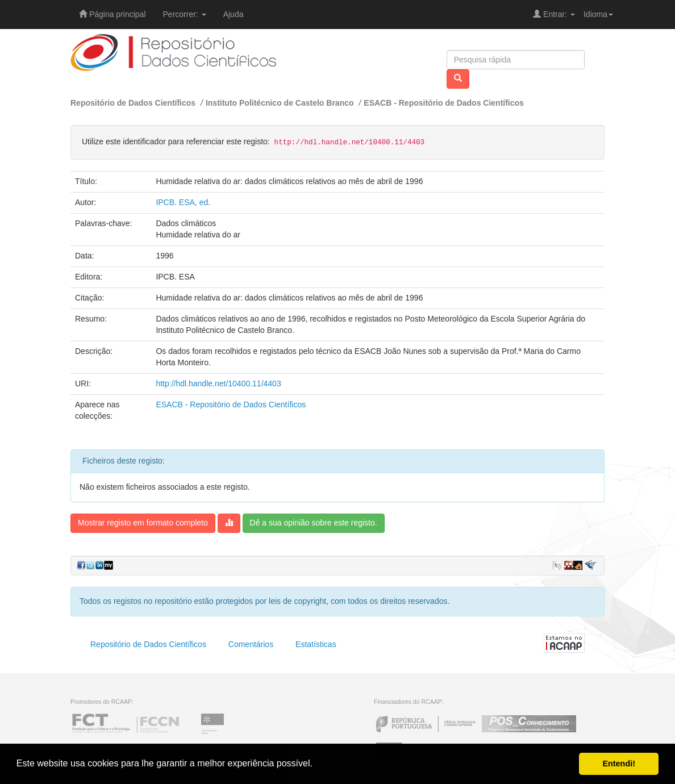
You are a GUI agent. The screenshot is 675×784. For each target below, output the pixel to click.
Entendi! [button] (619, 764)
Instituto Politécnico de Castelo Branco (280, 103)
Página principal (113, 14)
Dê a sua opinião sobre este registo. (314, 523)
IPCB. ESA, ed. (183, 202)
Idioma (598, 14)
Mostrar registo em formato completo (143, 523)
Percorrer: (185, 14)
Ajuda (234, 14)
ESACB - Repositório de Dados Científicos (444, 103)
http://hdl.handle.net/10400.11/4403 (218, 383)
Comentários (251, 644)
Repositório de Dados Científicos (133, 103)
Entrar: (554, 14)
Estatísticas (316, 644)
